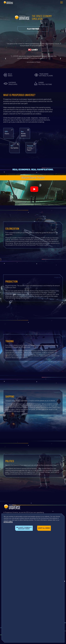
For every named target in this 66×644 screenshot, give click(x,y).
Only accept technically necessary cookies (24, 528)
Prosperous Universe (8, 2)
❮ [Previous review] (6, 59)
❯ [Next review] (60, 59)
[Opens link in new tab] (33, 29)
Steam (38, 62)
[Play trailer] (34, 189)
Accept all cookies (44, 528)
